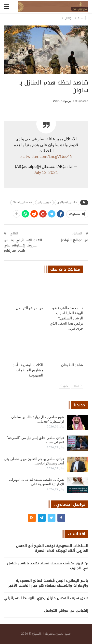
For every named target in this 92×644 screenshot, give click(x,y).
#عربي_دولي (44, 202)
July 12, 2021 (46, 172)
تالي (64, 386)
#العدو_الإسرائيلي (67, 202)
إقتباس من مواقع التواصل (66, 611)
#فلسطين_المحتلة (22, 202)
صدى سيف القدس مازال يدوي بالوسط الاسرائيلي (46, 598)
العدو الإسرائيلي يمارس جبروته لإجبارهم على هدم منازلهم (23, 245)
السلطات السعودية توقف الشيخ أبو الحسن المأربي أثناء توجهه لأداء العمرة (52, 548)
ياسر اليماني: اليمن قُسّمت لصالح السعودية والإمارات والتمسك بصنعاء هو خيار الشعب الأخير (48, 583)
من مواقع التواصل (74, 240)
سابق (77, 386)
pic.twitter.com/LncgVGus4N (46, 157)
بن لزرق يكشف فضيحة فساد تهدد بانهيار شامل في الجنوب (48, 566)
